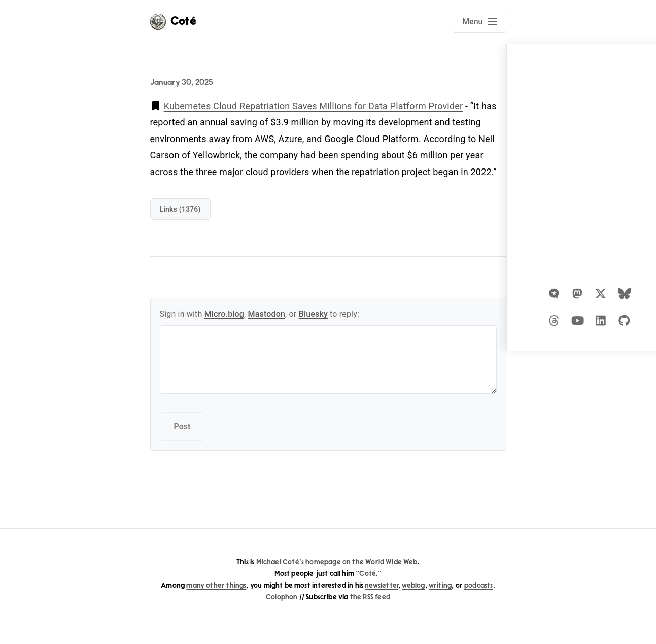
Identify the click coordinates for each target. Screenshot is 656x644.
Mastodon (267, 314)
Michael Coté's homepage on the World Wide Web (337, 562)
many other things (216, 585)
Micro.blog (224, 314)
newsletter (382, 585)
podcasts (478, 585)
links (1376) (180, 209)
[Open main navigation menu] (479, 22)
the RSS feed (370, 597)
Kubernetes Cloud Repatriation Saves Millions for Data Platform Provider (314, 106)
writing (440, 585)
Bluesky (313, 314)
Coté (368, 574)
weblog (413, 585)
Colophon (282, 597)
